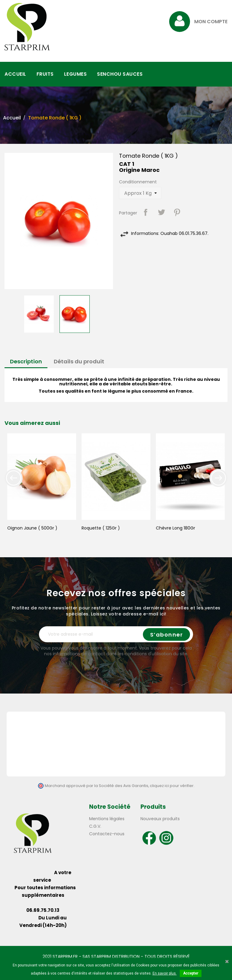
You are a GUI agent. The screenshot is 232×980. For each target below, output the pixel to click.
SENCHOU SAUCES (120, 74)
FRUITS (45, 74)
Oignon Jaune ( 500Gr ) (32, 528)
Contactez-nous (107, 834)
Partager (146, 212)
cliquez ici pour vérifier (172, 786)
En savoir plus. (165, 973)
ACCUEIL (15, 74)
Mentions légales (107, 819)
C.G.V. (95, 826)
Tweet (161, 212)
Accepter (191, 973)
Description (26, 361)
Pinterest (177, 212)
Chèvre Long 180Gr (176, 528)
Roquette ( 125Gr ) (101, 528)
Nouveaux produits (160, 819)
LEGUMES (76, 74)
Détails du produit (79, 361)
